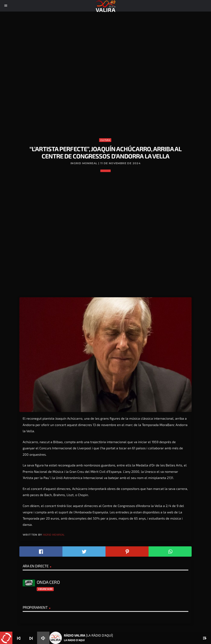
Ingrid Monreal (54, 535)
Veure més (45, 589)
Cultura (105, 140)
